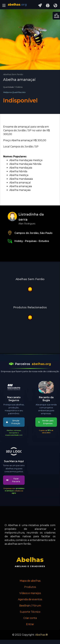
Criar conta (30, 618)
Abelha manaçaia (20, 190)
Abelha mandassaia (21, 179)
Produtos (30, 587)
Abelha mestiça (19, 175)
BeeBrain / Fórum (30, 606)
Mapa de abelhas (30, 581)
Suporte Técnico (30, 612)
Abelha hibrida (18, 171)
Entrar (30, 624)
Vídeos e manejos (30, 593)
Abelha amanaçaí (20, 183)
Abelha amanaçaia (21, 186)
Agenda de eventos (30, 599)
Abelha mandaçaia (21, 168)
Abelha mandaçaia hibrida (25, 164)
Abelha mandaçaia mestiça (26, 160)
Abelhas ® (41, 635)
